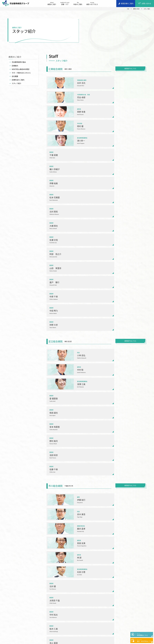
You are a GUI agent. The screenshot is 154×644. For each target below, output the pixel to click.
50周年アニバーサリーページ (107, 621)
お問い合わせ (102, 617)
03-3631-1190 (70, 520)
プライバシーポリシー (25, 642)
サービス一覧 (61, 612)
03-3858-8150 (70, 467)
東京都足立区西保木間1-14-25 (76, 464)
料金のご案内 (79, 4)
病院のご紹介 (53, 4)
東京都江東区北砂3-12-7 (33, 464)
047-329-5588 (110, 467)
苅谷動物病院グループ (17, 3)
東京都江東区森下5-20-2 (74, 517)
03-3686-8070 (30, 520)
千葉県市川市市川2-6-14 (114, 464)
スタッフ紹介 (146, 9)
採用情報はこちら (29, 624)
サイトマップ (39, 642)
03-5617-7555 (30, 467)
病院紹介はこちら (130, 69)
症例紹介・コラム (103, 612)
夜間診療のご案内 (29, 616)
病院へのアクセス (93, 4)
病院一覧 (77, 541)
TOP (124, 9)
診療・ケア (66, 4)
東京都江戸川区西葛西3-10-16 (35, 517)
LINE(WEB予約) (45, 467)
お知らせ (100, 607)
